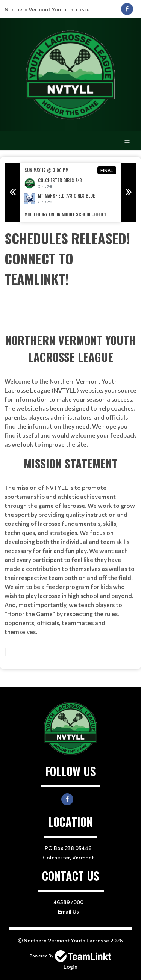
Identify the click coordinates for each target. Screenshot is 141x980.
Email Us (68, 911)
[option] (70, 193)
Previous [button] (12, 193)
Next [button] (129, 193)
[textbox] (70, 258)
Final (107, 170)
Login (70, 967)
